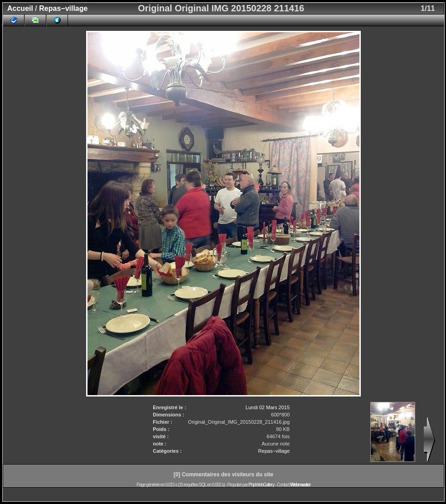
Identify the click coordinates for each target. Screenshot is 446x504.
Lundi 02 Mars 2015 (268, 407)
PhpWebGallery (261, 485)
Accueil (20, 8)
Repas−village (63, 8)
